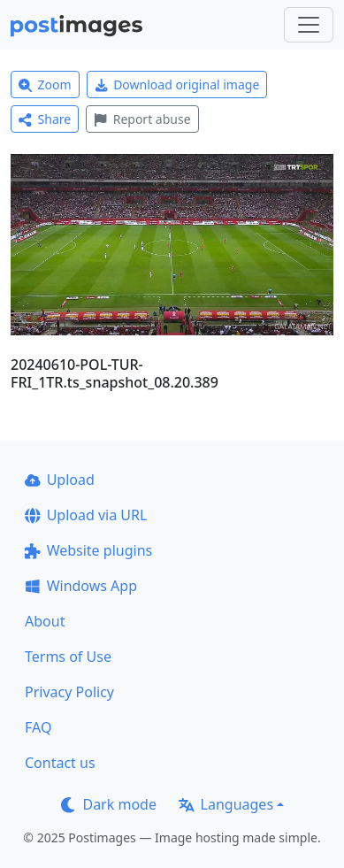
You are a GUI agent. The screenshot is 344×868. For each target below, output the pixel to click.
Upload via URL (86, 515)
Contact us (60, 763)
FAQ (38, 727)
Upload (60, 480)
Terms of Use (68, 657)
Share (45, 119)
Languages (226, 804)
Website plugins (88, 550)
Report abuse (142, 119)
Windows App (81, 586)
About (45, 621)
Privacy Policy (69, 692)
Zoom (45, 84)
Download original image (177, 84)
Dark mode (109, 804)
